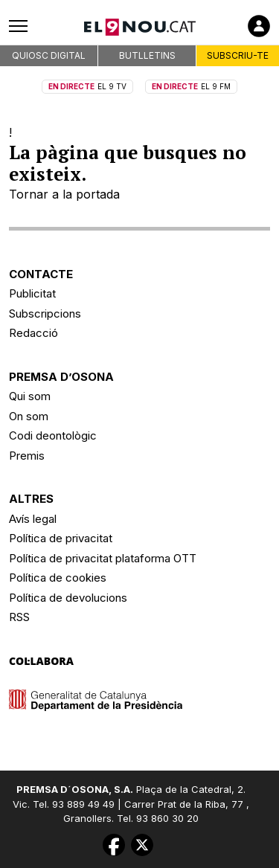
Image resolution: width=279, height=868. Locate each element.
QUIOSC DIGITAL (49, 55)
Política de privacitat (61, 538)
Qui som (30, 396)
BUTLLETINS (147, 55)
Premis (27, 456)
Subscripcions (45, 314)
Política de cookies (58, 578)
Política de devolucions (68, 598)
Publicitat (32, 293)
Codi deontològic (53, 435)
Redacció (33, 333)
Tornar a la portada (64, 194)
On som (29, 416)
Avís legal (33, 519)
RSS (19, 617)
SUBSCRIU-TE (238, 55)
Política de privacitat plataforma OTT (103, 558)
